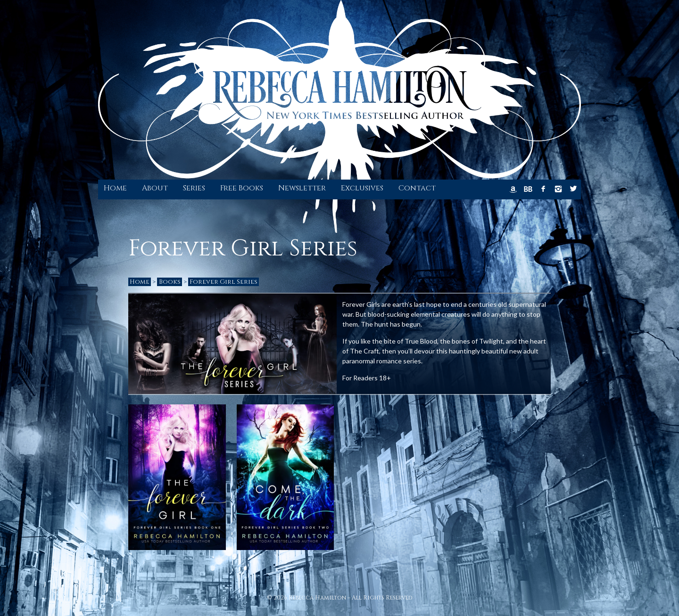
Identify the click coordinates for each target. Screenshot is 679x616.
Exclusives (362, 188)
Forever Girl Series (224, 282)
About (155, 188)
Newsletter (302, 188)
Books (170, 282)
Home (115, 188)
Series (194, 188)
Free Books (242, 188)
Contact (417, 188)
